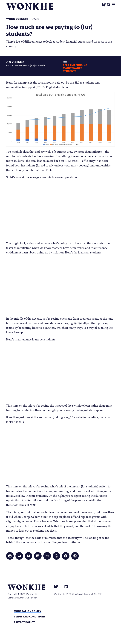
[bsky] (58, 587)
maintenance (73, 68)
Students (70, 71)
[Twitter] (104, 4)
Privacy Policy (24, 622)
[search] (109, 4)
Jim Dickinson (15, 62)
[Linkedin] (65, 587)
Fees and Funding (75, 65)
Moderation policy (28, 611)
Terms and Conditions (30, 617)
